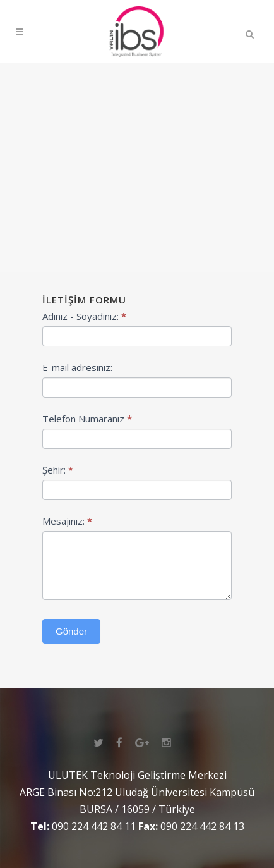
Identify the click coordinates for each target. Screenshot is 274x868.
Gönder (71, 631)
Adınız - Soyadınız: (84, 316)
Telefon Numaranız (87, 419)
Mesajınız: (67, 521)
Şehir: (58, 470)
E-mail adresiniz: (77, 367)
